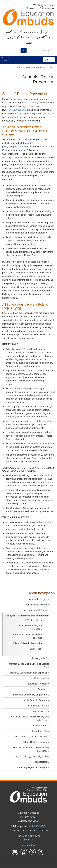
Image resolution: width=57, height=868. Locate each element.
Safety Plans (36, 649)
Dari (47, 60)
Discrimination (41, 678)
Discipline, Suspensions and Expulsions (29, 673)
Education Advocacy (38, 684)
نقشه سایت (29, 845)
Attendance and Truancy (36, 610)
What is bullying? (34, 620)
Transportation (41, 762)
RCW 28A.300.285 (16, 110)
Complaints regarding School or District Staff (29, 666)
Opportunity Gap (40, 731)
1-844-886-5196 (31, 836)
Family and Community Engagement (30, 695)
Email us (28, 840)
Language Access (40, 711)
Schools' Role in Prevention (28, 643)
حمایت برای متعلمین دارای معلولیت (32, 756)
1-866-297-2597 (37, 826)
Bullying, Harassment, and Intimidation (27, 616)
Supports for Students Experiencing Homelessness (31, 749)
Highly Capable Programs (36, 700)
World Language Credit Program (32, 767)
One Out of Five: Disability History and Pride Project (29, 718)
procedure (18, 147)
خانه (50, 67)
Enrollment (43, 689)
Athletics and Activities (37, 605)
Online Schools (41, 726)
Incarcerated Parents (38, 706)
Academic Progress (39, 599)
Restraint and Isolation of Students (31, 737)
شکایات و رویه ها (40, 658)
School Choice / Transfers (36, 742)
